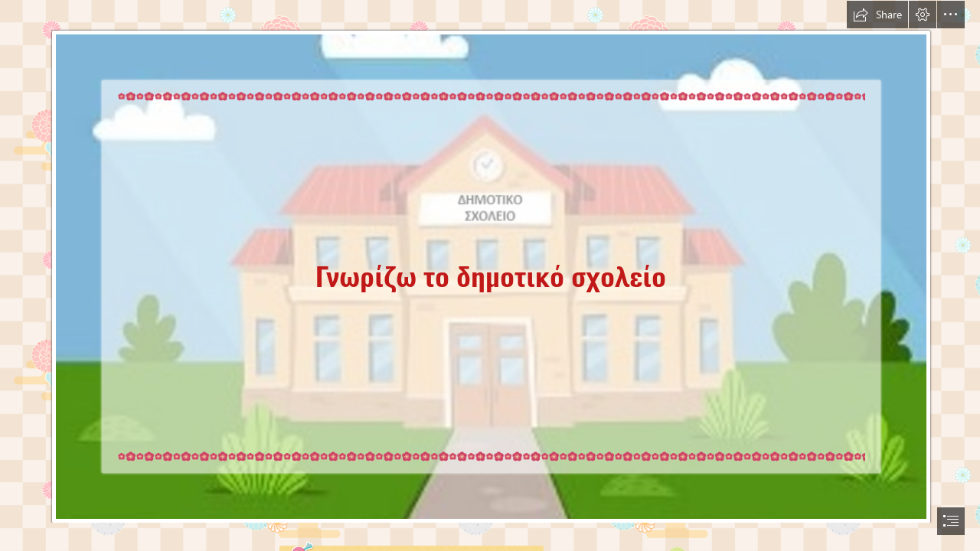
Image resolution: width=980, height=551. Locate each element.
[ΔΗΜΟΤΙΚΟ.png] (490, 262)
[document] (490, 275)
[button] (877, 15)
